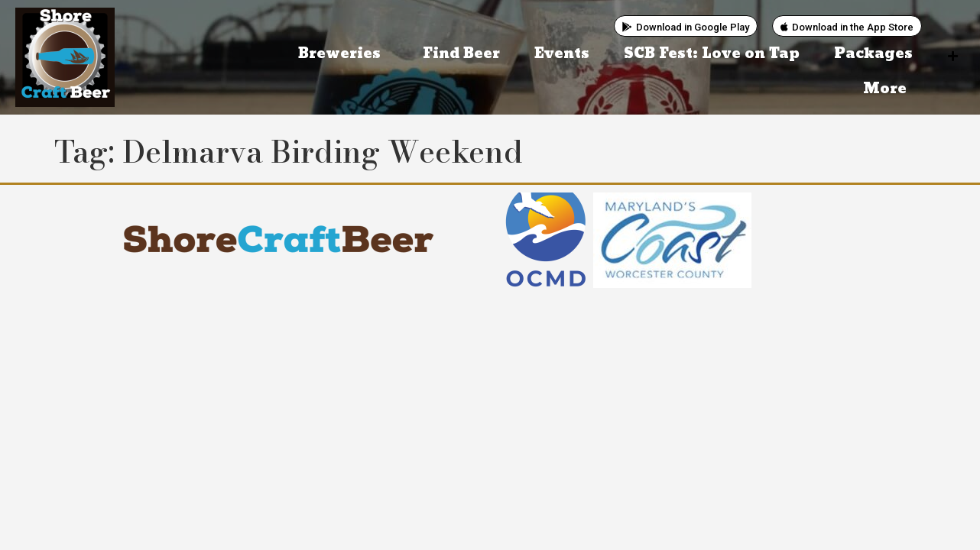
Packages (873, 54)
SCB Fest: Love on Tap (712, 54)
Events (562, 54)
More (889, 89)
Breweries (343, 54)
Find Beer (461, 54)
